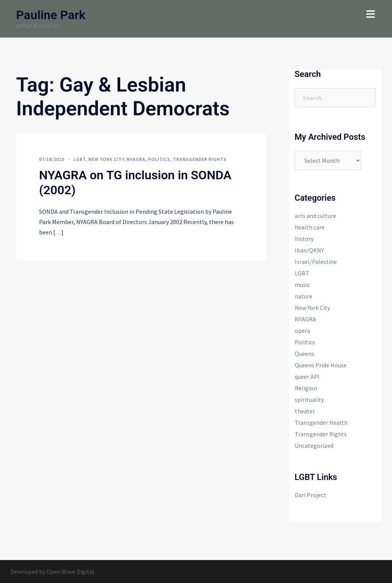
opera (302, 331)
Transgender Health (321, 423)
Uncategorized (314, 445)
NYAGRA (136, 159)
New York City (106, 159)
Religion (306, 388)
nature (304, 296)
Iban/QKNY (309, 250)
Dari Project (310, 495)
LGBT (80, 159)
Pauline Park (51, 15)
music (302, 285)
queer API (307, 377)
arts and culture (315, 216)
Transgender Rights (200, 159)
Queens (305, 354)
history (304, 239)
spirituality (309, 400)
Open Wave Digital (70, 572)
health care (310, 227)
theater (305, 411)
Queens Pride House (321, 365)
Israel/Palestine (316, 262)
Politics (159, 159)
